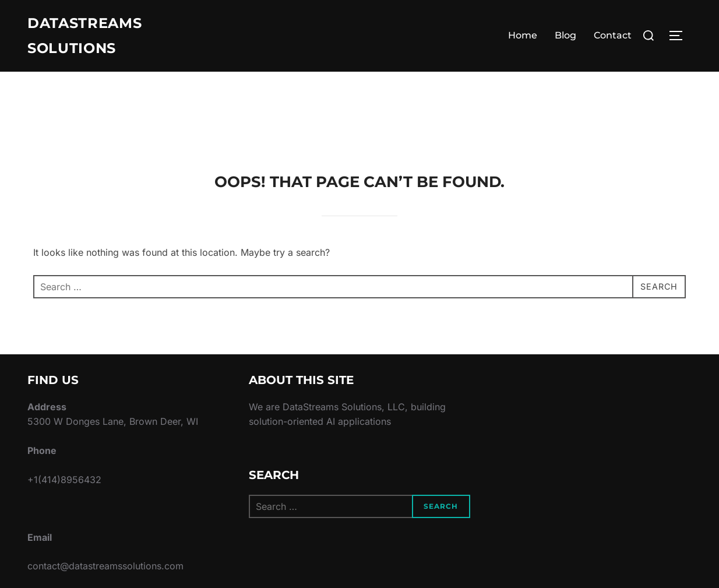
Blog (565, 38)
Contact (613, 38)
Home (523, 38)
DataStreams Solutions (91, 38)
